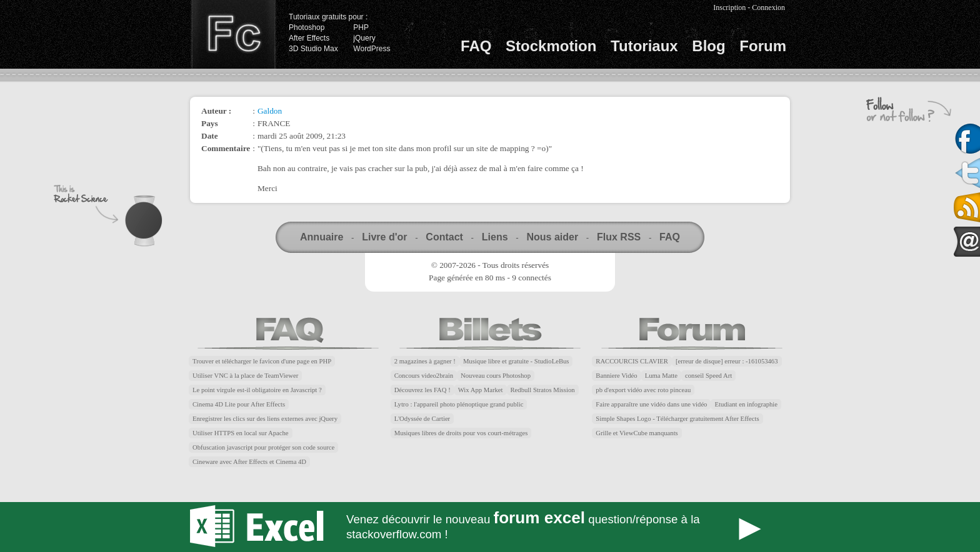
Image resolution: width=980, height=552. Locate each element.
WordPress (372, 49)
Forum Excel (490, 527)
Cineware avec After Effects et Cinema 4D (249, 462)
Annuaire (322, 237)
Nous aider (552, 237)
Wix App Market (481, 390)
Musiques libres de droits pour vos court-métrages (461, 433)
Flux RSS (619, 237)
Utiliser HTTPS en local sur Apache (241, 433)
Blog (708, 46)
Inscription (729, 7)
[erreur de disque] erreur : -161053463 (727, 361)
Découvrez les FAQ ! (422, 390)
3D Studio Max (313, 49)
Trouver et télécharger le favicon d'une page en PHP (262, 361)
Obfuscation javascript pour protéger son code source (263, 447)
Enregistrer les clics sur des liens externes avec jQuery (265, 419)
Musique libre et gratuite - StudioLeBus (516, 361)
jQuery (364, 38)
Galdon (270, 111)
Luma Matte (661, 376)
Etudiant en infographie (746, 404)
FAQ (476, 46)
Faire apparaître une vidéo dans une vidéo (651, 404)
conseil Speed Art (708, 376)
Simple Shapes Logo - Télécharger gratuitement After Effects (677, 419)
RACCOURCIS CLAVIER (632, 361)
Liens (495, 237)
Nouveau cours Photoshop (496, 376)
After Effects (309, 38)
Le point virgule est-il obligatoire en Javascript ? (257, 390)
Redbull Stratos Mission (543, 390)
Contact (444, 237)
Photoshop (307, 27)
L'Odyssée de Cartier (422, 419)
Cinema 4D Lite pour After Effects (239, 404)
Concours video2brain (424, 376)
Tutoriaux (644, 46)
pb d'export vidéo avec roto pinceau (643, 390)
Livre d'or (384, 237)
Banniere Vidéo (616, 376)
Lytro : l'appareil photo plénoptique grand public (459, 404)
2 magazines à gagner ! (425, 361)
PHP (361, 27)
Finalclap (233, 34)
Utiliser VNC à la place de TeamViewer (245, 376)
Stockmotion (551, 46)
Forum (763, 46)
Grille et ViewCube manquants (637, 433)
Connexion (768, 7)
